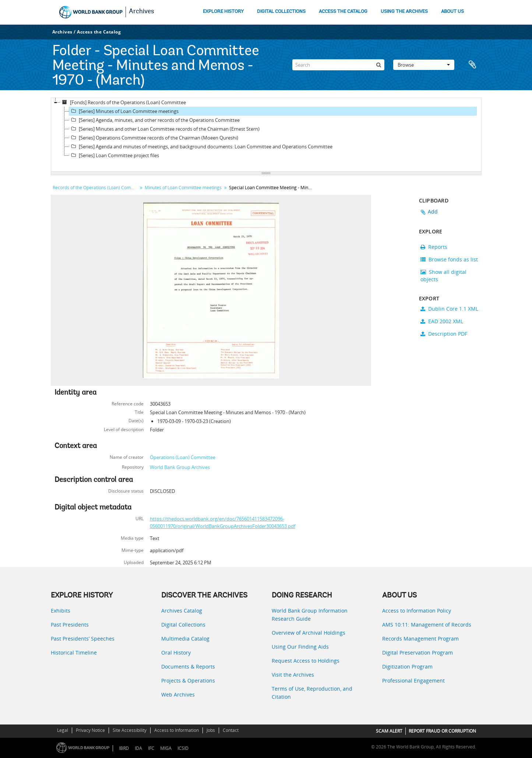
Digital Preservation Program (418, 653)
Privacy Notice (90, 730)
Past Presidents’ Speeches (83, 639)
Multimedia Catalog (185, 639)
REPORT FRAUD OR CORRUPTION (442, 731)
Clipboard (472, 65)
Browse (424, 65)
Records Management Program (420, 639)
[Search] (338, 65)
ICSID (183, 748)
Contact (231, 730)
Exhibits (61, 611)
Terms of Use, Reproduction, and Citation (312, 693)
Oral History (176, 653)
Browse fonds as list (449, 259)
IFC (151, 748)
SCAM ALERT (389, 731)
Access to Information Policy (417, 611)
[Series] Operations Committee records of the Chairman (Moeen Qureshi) (154, 138)
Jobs (211, 730)
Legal (63, 730)
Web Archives (178, 694)
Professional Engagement (413, 681)
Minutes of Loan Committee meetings (183, 188)
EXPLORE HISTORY (223, 12)
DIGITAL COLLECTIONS (281, 12)
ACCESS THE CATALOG (343, 12)
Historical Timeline (74, 653)
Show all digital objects (443, 276)
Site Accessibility (130, 730)
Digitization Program (407, 667)
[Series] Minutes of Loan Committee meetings (124, 111)
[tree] (266, 135)
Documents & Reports (188, 667)
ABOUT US (452, 12)
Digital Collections (183, 625)
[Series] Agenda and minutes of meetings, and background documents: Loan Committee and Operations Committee (201, 147)
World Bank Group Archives (180, 467)
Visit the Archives (293, 675)
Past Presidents (70, 625)
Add (433, 211)
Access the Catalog (99, 32)
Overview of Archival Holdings (309, 633)
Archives (142, 12)
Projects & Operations (188, 681)
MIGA (166, 748)
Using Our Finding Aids (300, 647)
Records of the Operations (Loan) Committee (96, 188)
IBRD (124, 748)
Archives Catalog (182, 611)
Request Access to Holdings (306, 661)
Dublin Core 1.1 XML (449, 309)
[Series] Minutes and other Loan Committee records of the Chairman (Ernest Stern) (164, 129)
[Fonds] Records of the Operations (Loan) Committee (123, 102)
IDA (138, 748)
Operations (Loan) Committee (183, 457)
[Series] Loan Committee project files (114, 155)
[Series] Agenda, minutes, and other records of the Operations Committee (154, 120)
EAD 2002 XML (442, 321)
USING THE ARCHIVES (404, 12)
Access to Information (177, 730)
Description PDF (444, 334)
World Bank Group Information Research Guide (310, 615)
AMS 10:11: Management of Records (427, 625)
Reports (434, 247)
